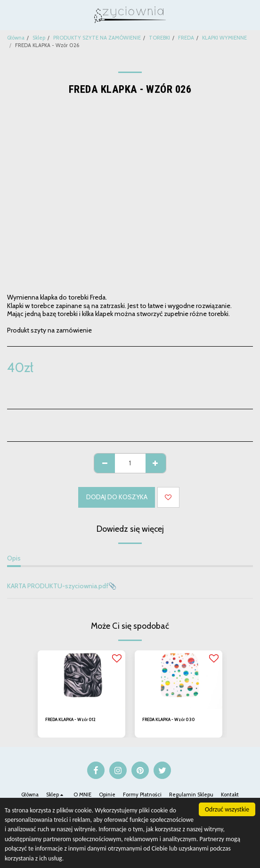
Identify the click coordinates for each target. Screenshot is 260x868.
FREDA (186, 38)
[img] (81, 680)
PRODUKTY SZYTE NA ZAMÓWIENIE (97, 38)
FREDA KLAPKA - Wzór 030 (169, 719)
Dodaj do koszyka (117, 497)
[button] (10, 15)
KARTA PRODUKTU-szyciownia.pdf (58, 586)
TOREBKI (159, 38)
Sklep (39, 38)
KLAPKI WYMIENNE (224, 38)
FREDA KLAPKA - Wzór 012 (70, 719)
